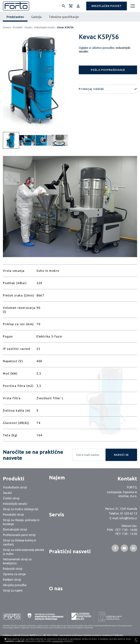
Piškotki (119, 635)
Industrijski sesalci (45, 27)
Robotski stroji (13, 569)
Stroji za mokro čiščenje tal (21, 509)
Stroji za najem (13, 590)
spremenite (58, 641)
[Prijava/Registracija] (78, 6)
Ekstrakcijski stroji (15, 529)
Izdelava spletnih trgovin (16, 635)
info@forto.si (128, 518)
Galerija (36, 17)
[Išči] (64, 6)
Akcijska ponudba (15, 585)
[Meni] (133, 6)
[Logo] (16, 6)
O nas (56, 588)
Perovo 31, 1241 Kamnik (121, 509)
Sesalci (28, 27)
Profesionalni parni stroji (19, 535)
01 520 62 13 (129, 513)
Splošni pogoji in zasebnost (98, 635)
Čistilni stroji (11, 498)
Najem (57, 477)
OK (136, 640)
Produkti (18, 27)
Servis (57, 514)
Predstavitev (15, 17)
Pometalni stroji (13, 515)
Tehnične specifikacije (64, 17)
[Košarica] (71, 6)
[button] (107, 6)
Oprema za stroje (14, 574)
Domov (7, 27)
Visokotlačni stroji (15, 487)
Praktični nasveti (70, 551)
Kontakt (127, 479)
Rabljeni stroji (12, 580)
